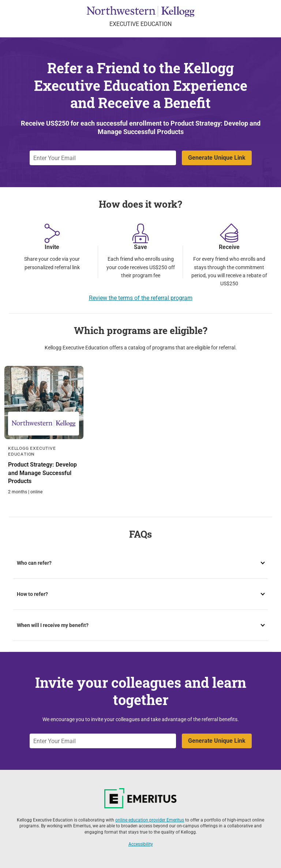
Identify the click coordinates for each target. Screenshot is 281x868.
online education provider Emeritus (150, 820)
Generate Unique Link (217, 158)
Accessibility (141, 844)
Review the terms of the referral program (141, 298)
